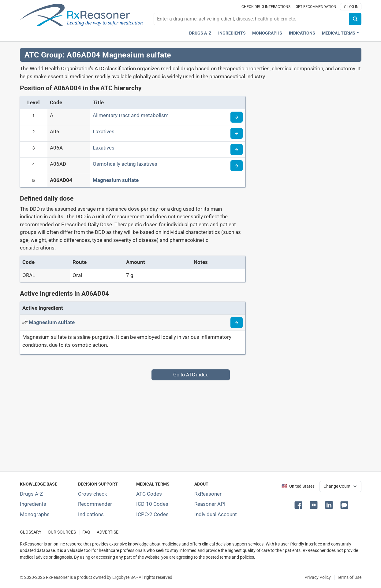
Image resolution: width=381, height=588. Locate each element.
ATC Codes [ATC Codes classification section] (149, 494)
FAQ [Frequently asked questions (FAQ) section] (86, 532)
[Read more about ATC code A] (237, 117)
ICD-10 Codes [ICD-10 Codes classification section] (152, 504)
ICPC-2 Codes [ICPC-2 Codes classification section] (152, 514)
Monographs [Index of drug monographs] (35, 514)
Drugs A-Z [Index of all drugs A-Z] (31, 494)
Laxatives (104, 131)
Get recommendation (316, 7)
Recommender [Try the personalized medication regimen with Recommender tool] (95, 504)
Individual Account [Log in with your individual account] (216, 514)
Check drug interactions (266, 7)
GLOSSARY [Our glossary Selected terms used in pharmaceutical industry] (31, 532)
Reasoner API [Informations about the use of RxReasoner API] (210, 504)
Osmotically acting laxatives (125, 164)
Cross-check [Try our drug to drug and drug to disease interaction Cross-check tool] (93, 494)
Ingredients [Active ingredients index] (232, 33)
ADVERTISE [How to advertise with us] (108, 532)
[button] (300, 505)
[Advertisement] (191, 423)
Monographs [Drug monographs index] (267, 33)
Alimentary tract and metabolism (131, 115)
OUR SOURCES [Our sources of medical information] (62, 532)
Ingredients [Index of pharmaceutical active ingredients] (33, 504)
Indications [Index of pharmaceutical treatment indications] (91, 514)
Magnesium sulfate (116, 180)
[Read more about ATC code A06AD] (237, 166)
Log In (351, 7)
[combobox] (252, 19)
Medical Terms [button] (339, 33)
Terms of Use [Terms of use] (349, 577)
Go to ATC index (190, 375)
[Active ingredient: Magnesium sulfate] (52, 322)
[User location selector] (340, 486)
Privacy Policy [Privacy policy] (318, 577)
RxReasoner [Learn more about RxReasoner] (208, 494)
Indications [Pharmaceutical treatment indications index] (302, 33)
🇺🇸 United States (298, 486)
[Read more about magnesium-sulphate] (237, 323)
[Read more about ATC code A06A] (237, 150)
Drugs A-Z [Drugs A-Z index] (200, 33)
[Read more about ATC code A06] (237, 133)
